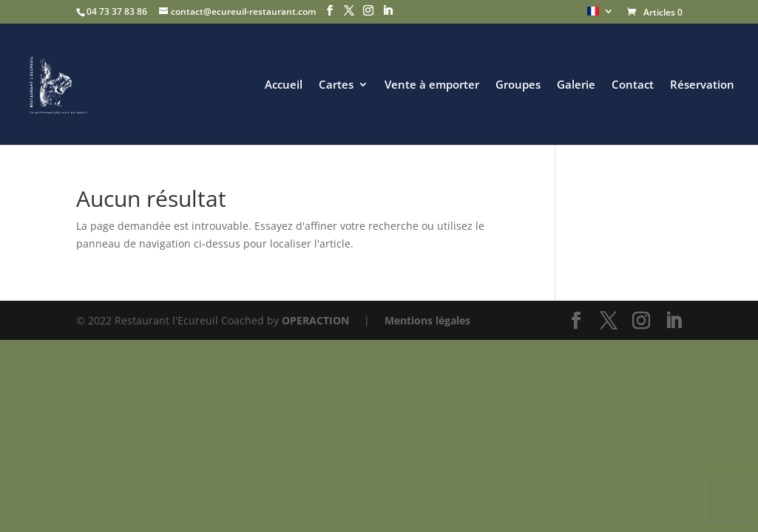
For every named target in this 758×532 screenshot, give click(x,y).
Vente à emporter (432, 85)
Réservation (702, 85)
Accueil (284, 85)
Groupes (518, 85)
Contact (633, 85)
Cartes (336, 85)
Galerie (576, 85)
